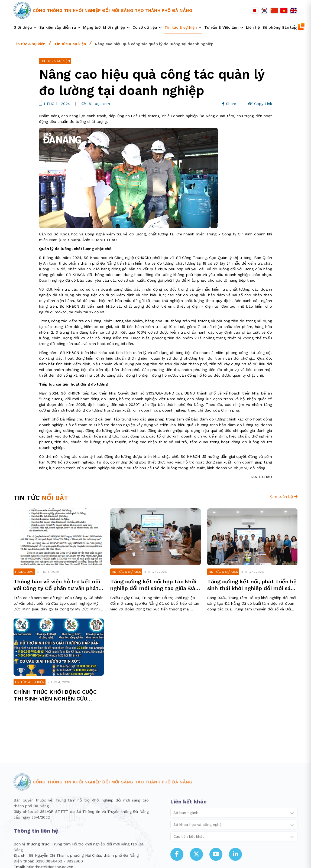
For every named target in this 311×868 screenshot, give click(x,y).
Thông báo (24, 572)
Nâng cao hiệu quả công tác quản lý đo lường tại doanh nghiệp (154, 44)
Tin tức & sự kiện (30, 44)
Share (229, 104)
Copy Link (260, 104)
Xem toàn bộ (284, 497)
